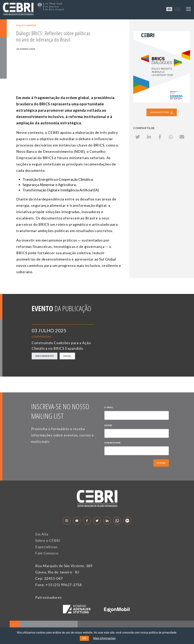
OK (84, 638)
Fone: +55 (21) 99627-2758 (58, 585)
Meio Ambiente (45, 356)
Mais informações (104, 638)
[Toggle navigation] (188, 9)
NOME (109, 426)
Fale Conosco (47, 553)
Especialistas (46, 547)
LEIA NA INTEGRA (162, 112)
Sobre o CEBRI (48, 540)
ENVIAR (161, 463)
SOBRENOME (112, 443)
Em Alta (42, 534)
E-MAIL (110, 408)
